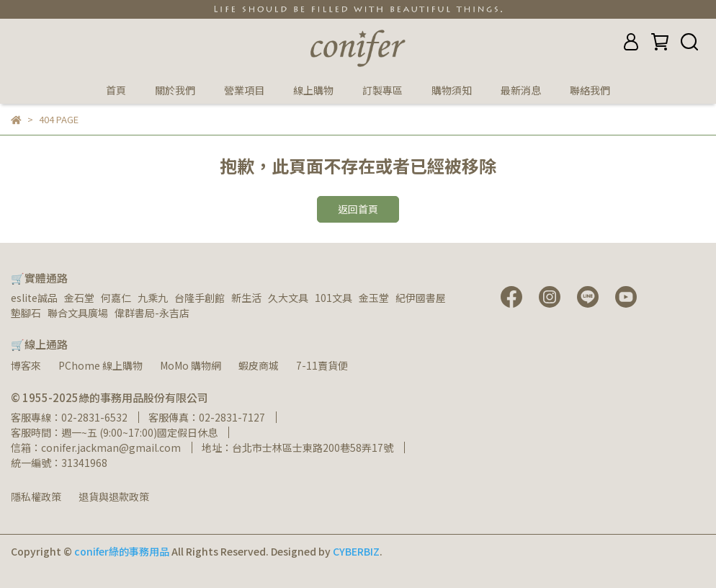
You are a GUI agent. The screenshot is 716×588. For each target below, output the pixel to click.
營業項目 (244, 90)
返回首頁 (358, 209)
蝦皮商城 (259, 365)
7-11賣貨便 (322, 365)
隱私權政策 (36, 496)
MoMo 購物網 (191, 365)
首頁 (116, 90)
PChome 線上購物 (100, 365)
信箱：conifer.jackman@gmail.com (96, 447)
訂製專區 (382, 90)
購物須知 (452, 90)
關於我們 (175, 90)
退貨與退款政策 (114, 496)
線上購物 (313, 90)
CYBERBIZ (356, 551)
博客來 (26, 365)
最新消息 (521, 90)
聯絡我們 (590, 90)
